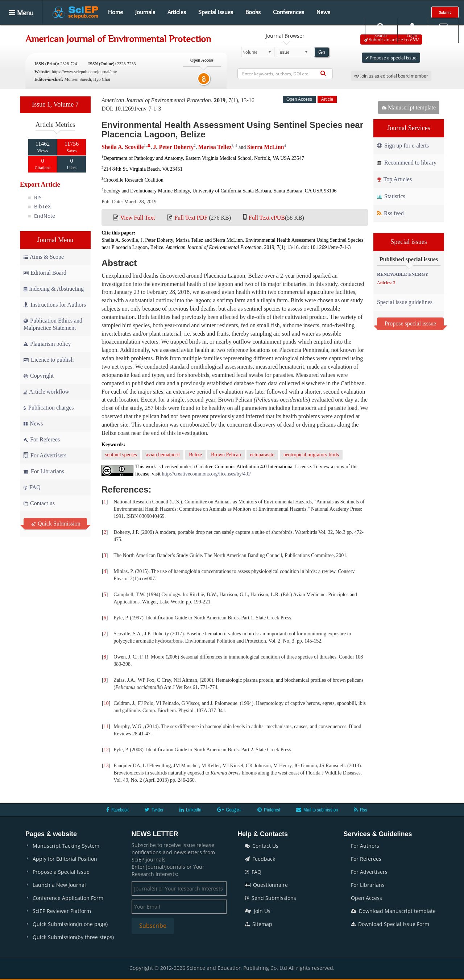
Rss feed (390, 213)
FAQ (32, 487)
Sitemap (258, 924)
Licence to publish (49, 360)
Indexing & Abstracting (54, 289)
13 (106, 766)
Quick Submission (56, 524)
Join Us (258, 911)
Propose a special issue (391, 58)
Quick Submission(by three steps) (73, 937)
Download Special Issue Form (390, 924)
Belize (195, 455)
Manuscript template (409, 107)
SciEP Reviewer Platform (62, 911)
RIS (38, 197)
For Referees (42, 439)
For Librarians (44, 471)
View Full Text (138, 218)
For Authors (365, 846)
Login (412, 30)
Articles (177, 12)
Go (322, 52)
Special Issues (216, 12)
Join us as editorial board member (391, 76)
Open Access (366, 898)
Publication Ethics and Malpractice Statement (53, 324)
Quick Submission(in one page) (70, 924)
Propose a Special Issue (61, 872)
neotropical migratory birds (311, 455)
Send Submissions (270, 898)
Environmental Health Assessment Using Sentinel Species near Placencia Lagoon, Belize (232, 130)
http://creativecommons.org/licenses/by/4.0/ (206, 474)
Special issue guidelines (405, 302)
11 (106, 726)
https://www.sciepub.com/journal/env (84, 72)
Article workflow (46, 392)
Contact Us (262, 846)
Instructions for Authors (55, 305)
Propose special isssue (410, 323)
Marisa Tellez (215, 147)
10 (106, 703)
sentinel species (121, 455)
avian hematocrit (163, 455)
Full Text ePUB (267, 218)
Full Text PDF (191, 218)
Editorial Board (45, 273)
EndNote (45, 216)
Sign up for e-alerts (403, 146)
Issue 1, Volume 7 (55, 104)
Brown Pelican (226, 455)
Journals (145, 12)
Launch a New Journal (59, 885)
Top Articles (394, 179)
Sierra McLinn (266, 147)
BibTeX (42, 206)
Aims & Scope (44, 257)
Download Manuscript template (393, 911)
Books (253, 12)
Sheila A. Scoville (123, 147)
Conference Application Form (68, 898)
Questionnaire (266, 885)
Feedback (260, 859)
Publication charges (49, 408)
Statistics (391, 196)
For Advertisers (45, 455)
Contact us (39, 503)
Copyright (39, 376)
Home (115, 12)
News (323, 12)
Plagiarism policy (47, 344)
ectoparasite (262, 455)
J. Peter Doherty (173, 147)
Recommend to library (407, 163)
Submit (445, 12)
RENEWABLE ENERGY (403, 274)
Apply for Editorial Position (65, 859)
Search (381, 30)
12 (106, 750)
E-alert (443, 30)
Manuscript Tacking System (66, 846)
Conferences (289, 12)
